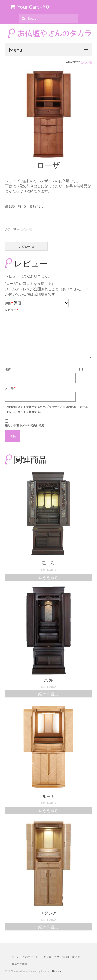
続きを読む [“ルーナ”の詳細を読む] (48, 810)
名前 (9, 369)
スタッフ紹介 (62, 957)
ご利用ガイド (30, 957)
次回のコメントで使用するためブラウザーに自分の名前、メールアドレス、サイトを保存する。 (48, 409)
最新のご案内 (19, 964)
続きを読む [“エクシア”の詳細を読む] (48, 927)
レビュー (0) (26, 247)
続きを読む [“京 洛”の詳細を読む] (48, 694)
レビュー (12, 310)
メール (10, 388)
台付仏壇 (86, 62)
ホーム (16, 957)
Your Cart (30, 7)
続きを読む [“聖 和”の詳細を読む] (48, 577)
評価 (9, 303)
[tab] (26, 246)
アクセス (46, 957)
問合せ (76, 957)
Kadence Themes (51, 971)
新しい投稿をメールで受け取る (25, 425)
